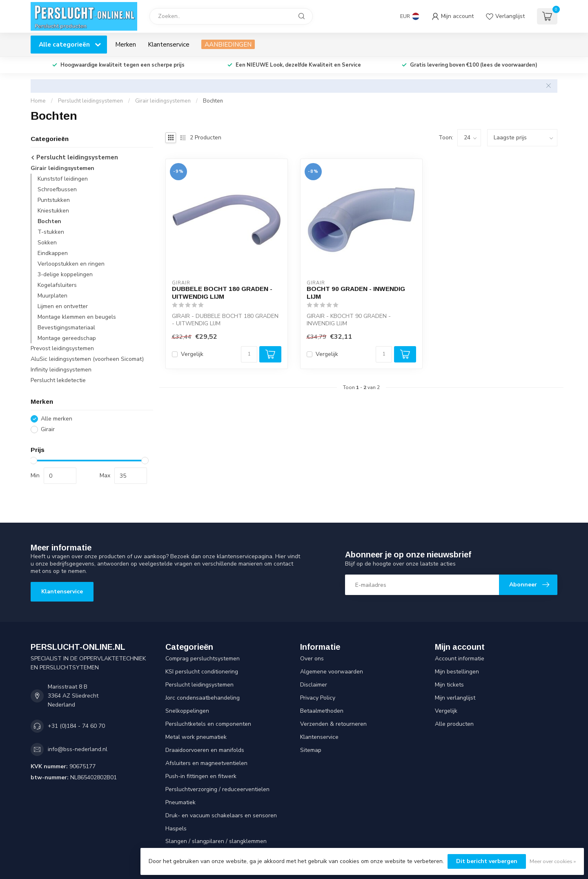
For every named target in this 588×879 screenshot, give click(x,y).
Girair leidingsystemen (163, 101)
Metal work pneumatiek (196, 737)
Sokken (47, 243)
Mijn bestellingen (457, 672)
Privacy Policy (318, 698)
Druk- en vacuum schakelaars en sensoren (221, 815)
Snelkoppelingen (187, 711)
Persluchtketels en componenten (208, 724)
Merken (126, 44)
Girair (48, 429)
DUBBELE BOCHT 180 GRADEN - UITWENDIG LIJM (222, 292)
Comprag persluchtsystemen (203, 659)
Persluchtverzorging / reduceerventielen (217, 789)
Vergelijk (192, 354)
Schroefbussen (57, 189)
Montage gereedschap (67, 338)
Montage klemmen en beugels (77, 317)
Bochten (213, 101)
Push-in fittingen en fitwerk (201, 776)
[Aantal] (249, 354)
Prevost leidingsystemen (62, 348)
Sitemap (311, 750)
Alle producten (454, 724)
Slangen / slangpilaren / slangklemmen (216, 841)
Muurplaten (52, 296)
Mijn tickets (449, 685)
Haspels (176, 829)
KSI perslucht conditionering (202, 672)
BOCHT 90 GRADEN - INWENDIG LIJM (356, 292)
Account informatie (460, 659)
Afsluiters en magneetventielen (206, 763)
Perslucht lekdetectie (58, 380)
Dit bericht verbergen (487, 861)
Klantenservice (169, 44)
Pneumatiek (180, 802)
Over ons (312, 659)
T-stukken (51, 232)
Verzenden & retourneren (333, 724)
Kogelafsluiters (57, 285)
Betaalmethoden (322, 711)
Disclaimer (314, 685)
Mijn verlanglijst (455, 698)
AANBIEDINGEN (228, 44)
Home (38, 101)
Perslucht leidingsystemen (90, 101)
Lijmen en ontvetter (63, 306)
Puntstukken (54, 200)
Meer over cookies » (553, 861)
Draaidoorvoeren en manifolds (205, 750)
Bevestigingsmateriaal (66, 328)
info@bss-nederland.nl (78, 749)
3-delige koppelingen (65, 274)
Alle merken (57, 419)
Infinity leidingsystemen (61, 370)
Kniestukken (53, 211)
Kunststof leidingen (63, 179)
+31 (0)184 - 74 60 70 (76, 726)
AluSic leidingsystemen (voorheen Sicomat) (87, 359)
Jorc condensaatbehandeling (203, 698)
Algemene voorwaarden (332, 672)
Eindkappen (53, 253)
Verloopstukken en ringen (71, 264)
